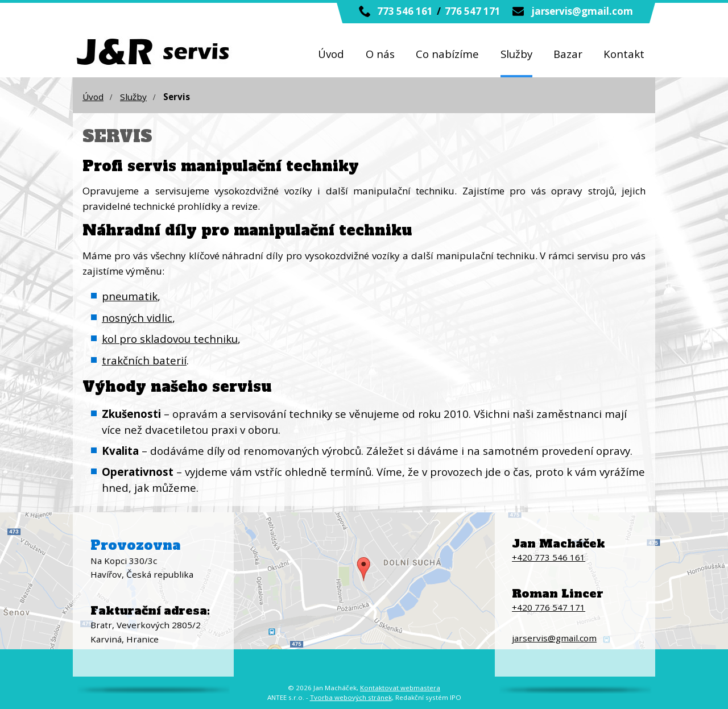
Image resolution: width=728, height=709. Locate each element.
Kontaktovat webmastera (400, 688)
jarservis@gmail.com (582, 11)
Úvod (331, 54)
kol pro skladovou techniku (170, 339)
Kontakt (624, 54)
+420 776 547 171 (549, 607)
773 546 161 (405, 11)
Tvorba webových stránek (351, 697)
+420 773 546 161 (549, 557)
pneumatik (130, 296)
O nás (380, 54)
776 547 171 (473, 11)
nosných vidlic (137, 318)
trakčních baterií (144, 360)
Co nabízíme (447, 54)
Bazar (568, 54)
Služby (516, 54)
